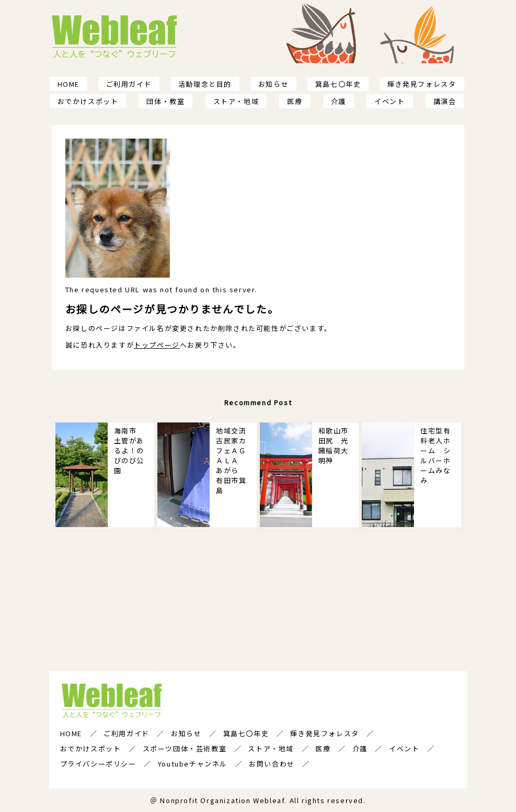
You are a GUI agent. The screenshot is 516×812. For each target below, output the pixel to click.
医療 (295, 101)
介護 (339, 101)
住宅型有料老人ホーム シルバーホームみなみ (435, 455)
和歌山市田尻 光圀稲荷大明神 (334, 445)
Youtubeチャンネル (193, 764)
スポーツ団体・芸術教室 (185, 748)
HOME (68, 84)
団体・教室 (165, 101)
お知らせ (273, 84)
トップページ (157, 345)
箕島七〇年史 (338, 84)
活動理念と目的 (205, 84)
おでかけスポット (88, 101)
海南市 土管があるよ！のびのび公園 (129, 450)
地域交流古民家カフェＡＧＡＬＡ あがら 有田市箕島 (231, 460)
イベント (389, 101)
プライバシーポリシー (98, 764)
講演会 (445, 101)
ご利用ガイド (129, 84)
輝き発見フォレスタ (422, 84)
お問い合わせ (272, 764)
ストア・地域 (236, 101)
